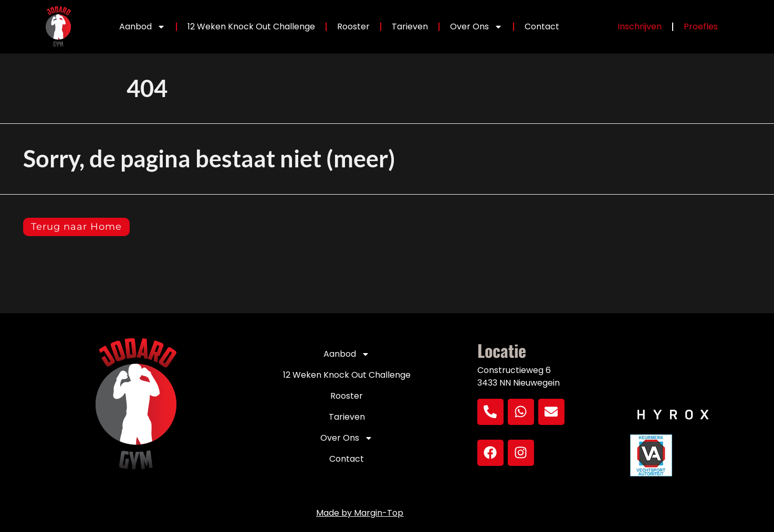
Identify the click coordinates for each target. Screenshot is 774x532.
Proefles (701, 26)
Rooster (353, 26)
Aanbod (142, 27)
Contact (542, 26)
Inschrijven (640, 26)
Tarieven (410, 26)
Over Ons (476, 27)
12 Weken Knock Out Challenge (251, 26)
